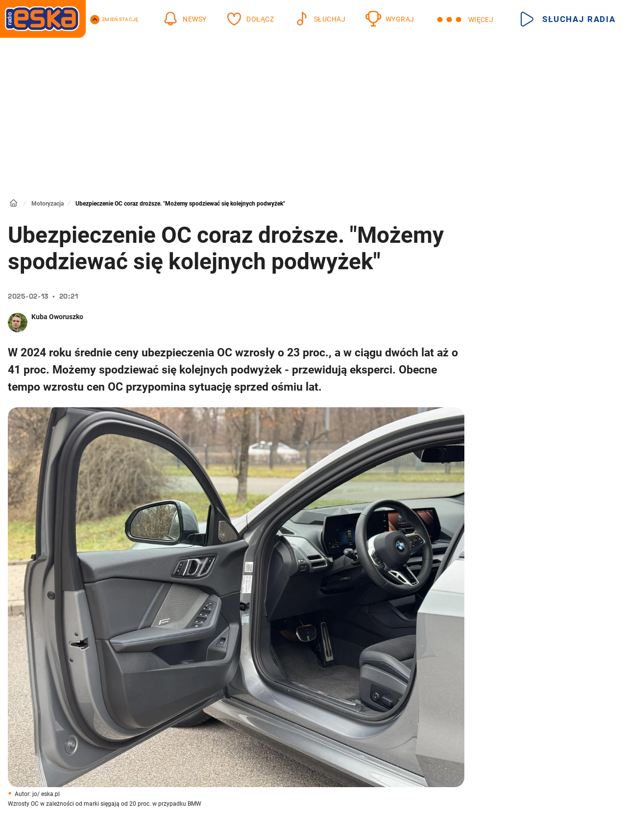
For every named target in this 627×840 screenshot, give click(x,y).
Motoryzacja (48, 204)
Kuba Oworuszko (57, 317)
